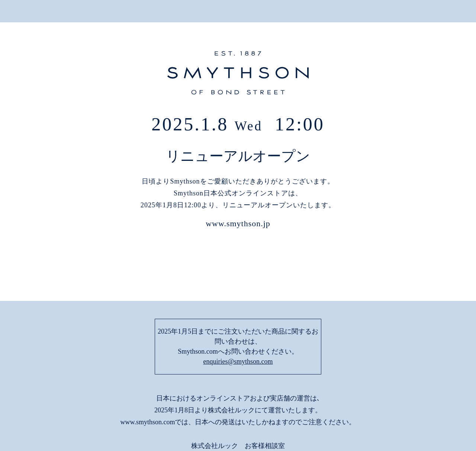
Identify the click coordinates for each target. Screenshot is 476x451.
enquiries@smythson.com (238, 312)
